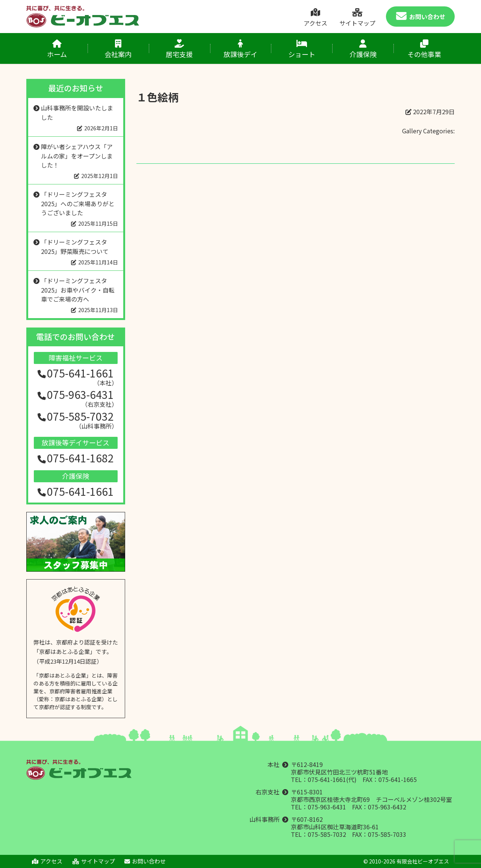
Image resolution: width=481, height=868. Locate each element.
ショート (302, 49)
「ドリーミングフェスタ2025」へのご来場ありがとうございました (78, 203)
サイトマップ (357, 18)
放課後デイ (241, 49)
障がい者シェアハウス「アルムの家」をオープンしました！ (77, 156)
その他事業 (424, 49)
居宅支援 (179, 49)
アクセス (315, 18)
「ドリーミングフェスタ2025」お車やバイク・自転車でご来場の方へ (78, 290)
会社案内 (118, 49)
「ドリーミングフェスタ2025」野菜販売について (75, 247)
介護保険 (363, 49)
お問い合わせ (421, 17)
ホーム (57, 49)
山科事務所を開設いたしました (77, 112)
